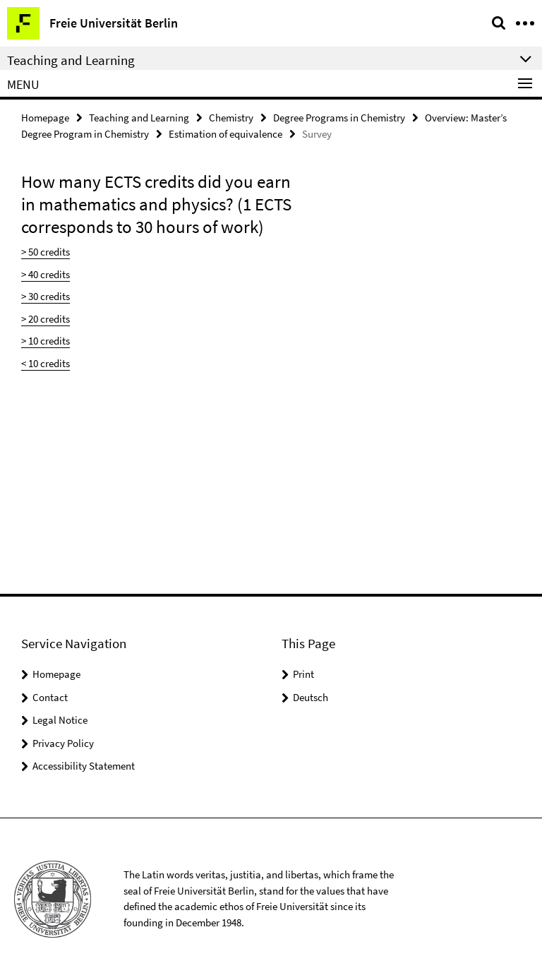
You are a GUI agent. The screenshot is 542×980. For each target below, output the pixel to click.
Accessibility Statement (84, 766)
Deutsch (311, 697)
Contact (50, 697)
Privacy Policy (63, 743)
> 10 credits (46, 341)
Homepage (45, 118)
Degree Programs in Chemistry (339, 118)
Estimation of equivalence (225, 134)
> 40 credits (46, 274)
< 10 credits (46, 363)
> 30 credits (46, 296)
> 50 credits (46, 252)
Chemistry (231, 118)
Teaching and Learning (139, 118)
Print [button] (303, 674)
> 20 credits (46, 319)
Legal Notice (60, 720)
